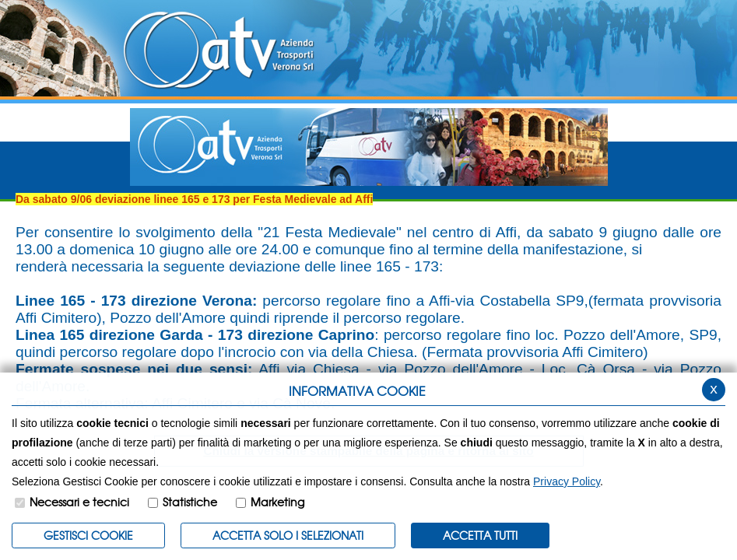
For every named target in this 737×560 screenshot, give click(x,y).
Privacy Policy (567, 481)
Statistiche (190, 502)
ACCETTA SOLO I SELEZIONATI (288, 535)
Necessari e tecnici (79, 502)
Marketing (277, 502)
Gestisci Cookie (88, 535)
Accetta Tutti (480, 535)
